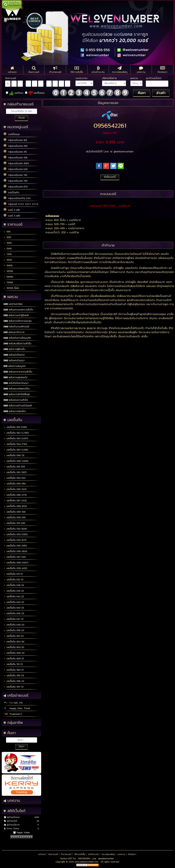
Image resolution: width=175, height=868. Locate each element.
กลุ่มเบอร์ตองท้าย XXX (17, 198)
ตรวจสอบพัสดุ (108, 854)
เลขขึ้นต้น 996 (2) (14, 681)
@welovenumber (106, 859)
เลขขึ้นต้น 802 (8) (14, 642)
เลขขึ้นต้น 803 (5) (14, 647)
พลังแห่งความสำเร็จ (16, 400)
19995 (8, 266)
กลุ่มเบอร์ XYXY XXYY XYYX (21, 204)
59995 (8, 277)
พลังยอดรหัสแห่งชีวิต (17, 389)
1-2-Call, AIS (13, 703)
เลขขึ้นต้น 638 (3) (14, 585)
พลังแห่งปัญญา (14, 360)
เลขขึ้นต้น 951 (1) (13, 664)
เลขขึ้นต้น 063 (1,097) (16, 438)
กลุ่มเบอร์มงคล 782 (15, 175)
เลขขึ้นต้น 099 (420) (15, 568)
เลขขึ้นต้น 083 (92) (14, 478)
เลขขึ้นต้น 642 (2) (14, 596)
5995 (8, 249)
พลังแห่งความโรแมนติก (17, 338)
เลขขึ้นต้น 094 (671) (15, 540)
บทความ (121, 854)
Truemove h (13, 714)
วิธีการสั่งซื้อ (80, 854)
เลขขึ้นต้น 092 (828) (15, 529)
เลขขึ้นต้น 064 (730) (15, 444)
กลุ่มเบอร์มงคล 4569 (16, 163)
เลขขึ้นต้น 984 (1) (14, 670)
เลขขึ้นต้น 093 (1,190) (16, 534)
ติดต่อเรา (132, 854)
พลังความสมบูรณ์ (14, 366)
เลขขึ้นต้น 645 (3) (14, 608)
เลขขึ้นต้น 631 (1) (13, 574)
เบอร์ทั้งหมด (12, 134)
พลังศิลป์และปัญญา (16, 383)
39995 (8, 271)
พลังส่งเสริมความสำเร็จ (17, 344)
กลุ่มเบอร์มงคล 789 (16, 181)
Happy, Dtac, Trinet (17, 708)
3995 (8, 243)
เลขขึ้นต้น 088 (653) (15, 506)
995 (7, 232)
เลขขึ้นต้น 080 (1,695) (16, 461)
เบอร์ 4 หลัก (12, 216)
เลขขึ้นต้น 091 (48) (14, 523)
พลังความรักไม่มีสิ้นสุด (17, 394)
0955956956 (84, 859)
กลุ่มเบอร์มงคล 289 (16, 146)
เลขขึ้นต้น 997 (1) (13, 687)
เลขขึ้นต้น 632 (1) (13, 580)
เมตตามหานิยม (13, 304)
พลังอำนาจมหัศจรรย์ (16, 327)
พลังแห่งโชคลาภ (14, 355)
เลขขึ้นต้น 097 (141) (15, 557)
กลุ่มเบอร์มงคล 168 (15, 140)
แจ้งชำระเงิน (93, 854)
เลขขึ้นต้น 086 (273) (15, 495)
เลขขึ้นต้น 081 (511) (14, 467)
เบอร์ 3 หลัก (12, 210)
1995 (7, 237)
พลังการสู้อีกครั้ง (14, 349)
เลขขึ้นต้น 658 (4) (14, 630)
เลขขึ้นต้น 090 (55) (15, 517)
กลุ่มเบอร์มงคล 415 (15, 152)
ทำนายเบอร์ (66, 854)
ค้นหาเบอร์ (53, 854)
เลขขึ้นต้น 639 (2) (14, 591)
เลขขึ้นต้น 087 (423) (15, 501)
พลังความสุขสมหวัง (16, 377)
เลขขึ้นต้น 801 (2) (14, 636)
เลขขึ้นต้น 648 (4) (14, 625)
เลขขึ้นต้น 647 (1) (13, 619)
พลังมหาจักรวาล (14, 332)
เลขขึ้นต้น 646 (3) (14, 613)
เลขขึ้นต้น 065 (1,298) (16, 450)
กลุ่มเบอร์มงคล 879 (16, 187)
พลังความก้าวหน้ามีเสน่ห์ (18, 406)
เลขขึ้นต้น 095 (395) (15, 546)
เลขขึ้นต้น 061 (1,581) (15, 427)
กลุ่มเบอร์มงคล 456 (16, 158)
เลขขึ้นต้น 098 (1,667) (16, 563)
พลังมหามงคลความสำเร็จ (18, 310)
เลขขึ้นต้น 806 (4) (14, 653)
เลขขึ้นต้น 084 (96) (15, 484)
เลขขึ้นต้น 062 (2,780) (16, 433)
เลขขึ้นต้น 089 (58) (15, 512)
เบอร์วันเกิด (11, 192)
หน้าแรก (42, 854)
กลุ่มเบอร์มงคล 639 (16, 169)
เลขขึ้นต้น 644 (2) (14, 602)
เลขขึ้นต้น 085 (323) (15, 489)
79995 (8, 282)
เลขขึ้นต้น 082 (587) (15, 472)
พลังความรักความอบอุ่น (18, 321)
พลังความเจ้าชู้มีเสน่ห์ (16, 315)
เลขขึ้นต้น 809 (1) (14, 659)
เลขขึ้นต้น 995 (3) (14, 676)
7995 (8, 254)
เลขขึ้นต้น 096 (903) (15, 551)
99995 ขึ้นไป (11, 288)
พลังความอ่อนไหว (15, 411)
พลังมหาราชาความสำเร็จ (18, 372)
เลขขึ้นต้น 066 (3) (14, 455)
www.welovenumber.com (87, 862)
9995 (8, 260)
